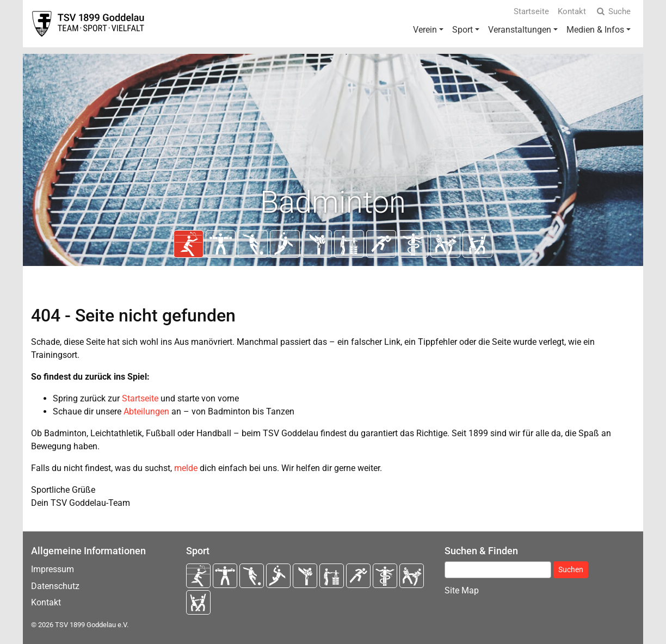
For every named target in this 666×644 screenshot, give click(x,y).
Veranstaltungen (520, 30)
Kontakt (572, 11)
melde (186, 468)
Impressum (53, 569)
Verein (425, 30)
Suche (613, 11)
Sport (462, 30)
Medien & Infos (595, 30)
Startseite (531, 11)
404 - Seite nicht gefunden (133, 315)
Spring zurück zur (87, 398)
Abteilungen (146, 411)
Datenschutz (55, 586)
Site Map (462, 590)
